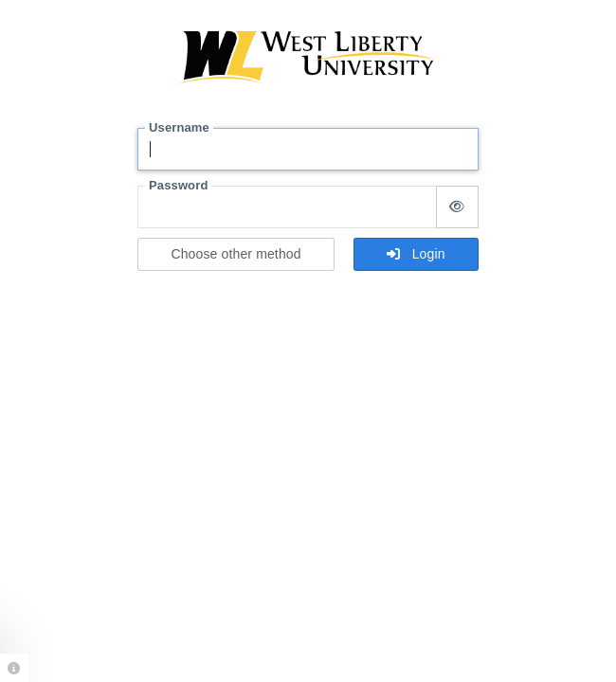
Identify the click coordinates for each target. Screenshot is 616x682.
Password (178, 185)
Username (179, 127)
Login (416, 254)
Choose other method (236, 254)
